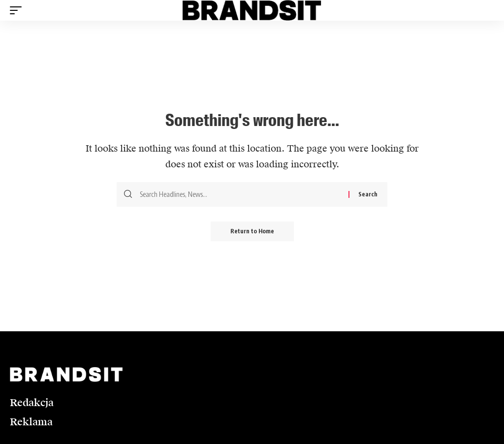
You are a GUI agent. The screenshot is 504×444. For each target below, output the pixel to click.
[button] (18, 10)
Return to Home (252, 231)
